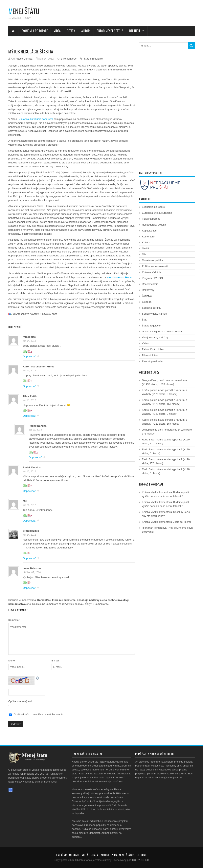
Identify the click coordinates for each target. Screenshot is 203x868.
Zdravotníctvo (150, 355)
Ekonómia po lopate (34, 31)
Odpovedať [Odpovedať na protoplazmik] (29, 558)
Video (145, 343)
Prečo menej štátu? (110, 31)
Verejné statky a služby (155, 337)
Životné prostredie (152, 361)
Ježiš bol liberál (182, 522)
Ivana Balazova (32, 568)
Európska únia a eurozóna (157, 213)
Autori (86, 31)
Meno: (12, 661)
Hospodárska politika (154, 225)
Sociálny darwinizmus (154, 314)
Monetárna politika (152, 260)
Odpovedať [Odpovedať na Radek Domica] (35, 457)
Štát (144, 320)
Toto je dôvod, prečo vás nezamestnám (164, 380)
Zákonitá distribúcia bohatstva (36, 119)
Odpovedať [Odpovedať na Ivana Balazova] (29, 588)
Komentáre (148, 237)
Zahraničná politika (153, 349)
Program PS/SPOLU (154, 278)
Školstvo (147, 296)
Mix (144, 254)
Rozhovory (148, 290)
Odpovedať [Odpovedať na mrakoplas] (29, 356)
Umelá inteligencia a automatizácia (162, 332)
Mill (25, 501)
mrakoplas (29, 337)
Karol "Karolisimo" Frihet (38, 367)
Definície (135, 31)
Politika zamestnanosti (155, 266)
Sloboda (147, 302)
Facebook (11, 790)
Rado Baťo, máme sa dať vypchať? (162, 440)
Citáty (71, 31)
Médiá (145, 248)
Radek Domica (24, 59)
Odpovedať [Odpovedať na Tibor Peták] (29, 416)
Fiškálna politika (151, 219)
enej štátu (24, 11)
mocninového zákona (119, 277)
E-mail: (56, 661)
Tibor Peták (30, 396)
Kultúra (146, 242)
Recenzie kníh (150, 284)
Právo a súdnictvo (152, 272)
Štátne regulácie (93, 59)
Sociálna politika (151, 308)
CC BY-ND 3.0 (140, 860)
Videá (57, 31)
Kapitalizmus (149, 231)
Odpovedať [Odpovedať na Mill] (29, 521)
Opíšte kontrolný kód (20, 701)
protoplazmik (31, 531)
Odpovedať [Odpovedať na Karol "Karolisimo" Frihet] (29, 386)
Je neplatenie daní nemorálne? (160, 430)
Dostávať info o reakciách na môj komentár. (39, 714)
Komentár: (14, 620)
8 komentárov (69, 59)
